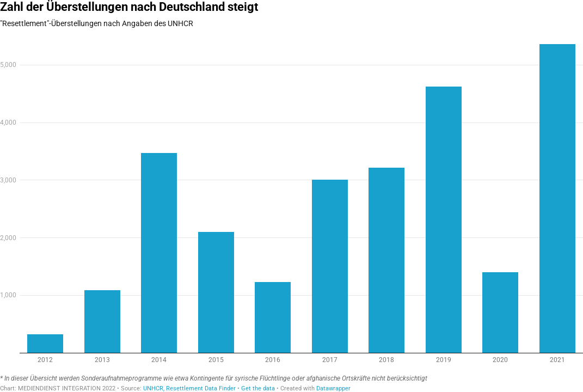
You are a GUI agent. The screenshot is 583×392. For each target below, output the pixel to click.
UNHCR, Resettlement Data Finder (189, 388)
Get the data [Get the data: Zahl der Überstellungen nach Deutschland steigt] (258, 388)
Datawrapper (333, 388)
